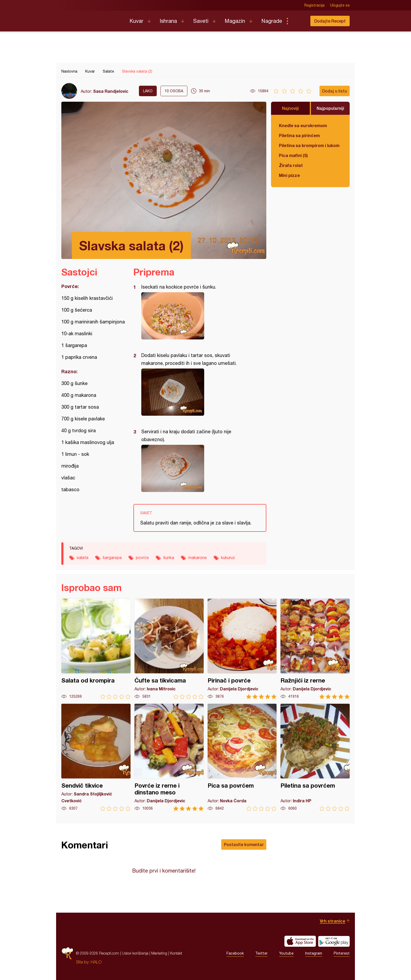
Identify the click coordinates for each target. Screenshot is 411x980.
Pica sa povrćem (242, 757)
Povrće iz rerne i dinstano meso (169, 757)
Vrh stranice (332, 921)
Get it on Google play (334, 941)
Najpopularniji (330, 108)
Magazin (235, 21)
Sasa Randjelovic (111, 91)
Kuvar (136, 21)
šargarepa (112, 557)
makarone (198, 557)
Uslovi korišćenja (135, 953)
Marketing (159, 953)
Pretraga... (298, 21)
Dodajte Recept (330, 21)
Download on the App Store (300, 941)
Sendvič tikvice (96, 757)
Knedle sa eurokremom (303, 125)
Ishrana (168, 21)
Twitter (261, 953)
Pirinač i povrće (242, 649)
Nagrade (272, 21)
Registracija (314, 5)
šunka (169, 557)
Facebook (235, 953)
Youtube (286, 953)
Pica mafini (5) (293, 155)
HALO (96, 962)
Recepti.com (91, 19)
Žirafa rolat (291, 165)
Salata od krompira (96, 649)
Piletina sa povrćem (315, 757)
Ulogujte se (340, 5)
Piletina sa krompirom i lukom (309, 145)
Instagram (314, 953)
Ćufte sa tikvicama (169, 649)
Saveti (201, 21)
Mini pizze (289, 175)
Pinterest (342, 953)
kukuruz (228, 557)
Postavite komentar (244, 844)
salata (82, 557)
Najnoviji (290, 108)
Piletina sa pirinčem (299, 135)
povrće (142, 557)
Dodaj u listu (335, 91)
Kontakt (176, 953)
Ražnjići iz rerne (315, 649)
